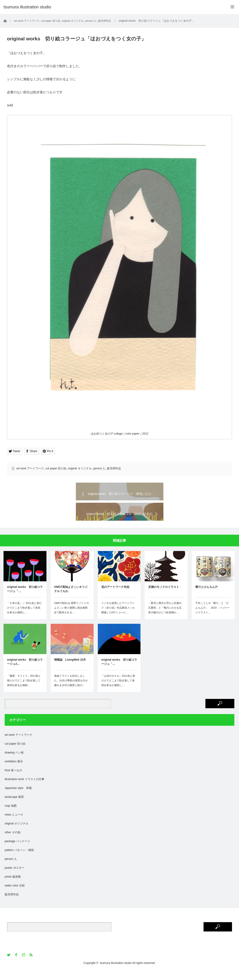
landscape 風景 (14, 806)
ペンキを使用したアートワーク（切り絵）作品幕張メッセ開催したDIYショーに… (118, 616)
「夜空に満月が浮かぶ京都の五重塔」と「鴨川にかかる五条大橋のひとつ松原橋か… (165, 616)
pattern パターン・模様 (19, 859)
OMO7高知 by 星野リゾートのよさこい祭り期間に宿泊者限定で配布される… (72, 616)
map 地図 (11, 814)
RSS (31, 964)
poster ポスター (15, 876)
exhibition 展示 (14, 770)
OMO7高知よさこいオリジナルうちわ (71, 598)
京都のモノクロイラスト (164, 596)
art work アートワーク (30, 468)
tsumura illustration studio (116, 972)
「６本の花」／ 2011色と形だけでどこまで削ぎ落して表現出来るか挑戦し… (24, 616)
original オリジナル (80, 468)
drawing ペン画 (14, 761)
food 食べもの (13, 779)
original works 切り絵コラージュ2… (25, 670)
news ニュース (14, 823)
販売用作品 (114, 468)
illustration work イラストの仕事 (25, 788)
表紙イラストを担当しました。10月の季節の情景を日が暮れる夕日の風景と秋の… (71, 689)
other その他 (12, 841)
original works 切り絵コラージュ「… (25, 598)
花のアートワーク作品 (115, 596)
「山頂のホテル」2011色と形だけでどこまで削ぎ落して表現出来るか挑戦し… (118, 689)
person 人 (99, 468)
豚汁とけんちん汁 (207, 596)
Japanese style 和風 (18, 797)
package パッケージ (17, 850)
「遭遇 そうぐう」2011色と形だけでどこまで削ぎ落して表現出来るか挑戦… (24, 689)
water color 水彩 (15, 894)
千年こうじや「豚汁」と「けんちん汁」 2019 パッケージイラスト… (212, 616)
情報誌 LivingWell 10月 (70, 668)
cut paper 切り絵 (56, 468)
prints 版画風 (13, 885)
